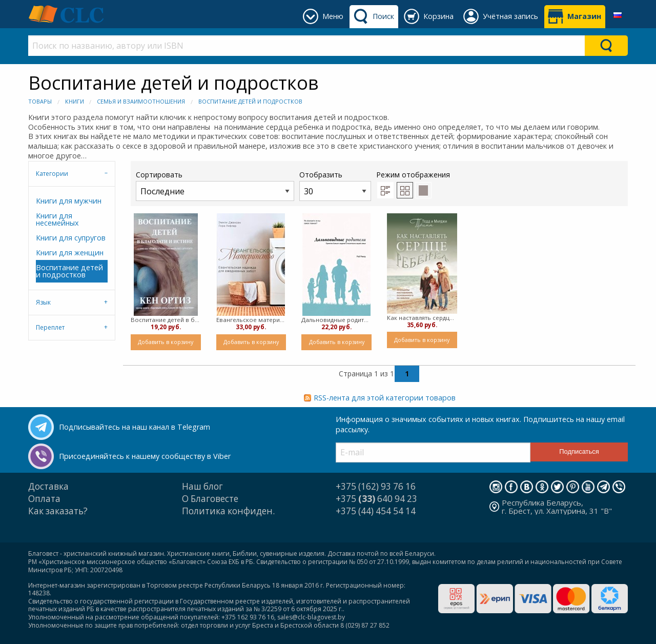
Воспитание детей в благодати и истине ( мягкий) (166, 320)
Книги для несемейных (57, 219)
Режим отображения (413, 175)
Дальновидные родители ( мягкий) (336, 320)
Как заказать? (58, 511)
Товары (40, 101)
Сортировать (215, 185)
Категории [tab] (52, 174)
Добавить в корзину (166, 342)
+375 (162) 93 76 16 (376, 486)
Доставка (48, 486)
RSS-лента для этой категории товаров (385, 398)
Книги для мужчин (69, 201)
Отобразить (335, 185)
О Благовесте (210, 499)
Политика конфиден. (228, 511)
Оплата (44, 499)
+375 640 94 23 (376, 499)
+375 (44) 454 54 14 (376, 511)
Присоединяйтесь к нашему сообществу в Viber (145, 456)
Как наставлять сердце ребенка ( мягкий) (422, 318)
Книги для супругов (71, 238)
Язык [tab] (43, 302)
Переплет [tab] (50, 327)
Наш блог (202, 486)
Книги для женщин (70, 253)
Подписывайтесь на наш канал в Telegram (135, 427)
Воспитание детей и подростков (250, 101)
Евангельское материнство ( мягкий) (251, 320)
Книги (75, 101)
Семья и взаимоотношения (141, 101)
